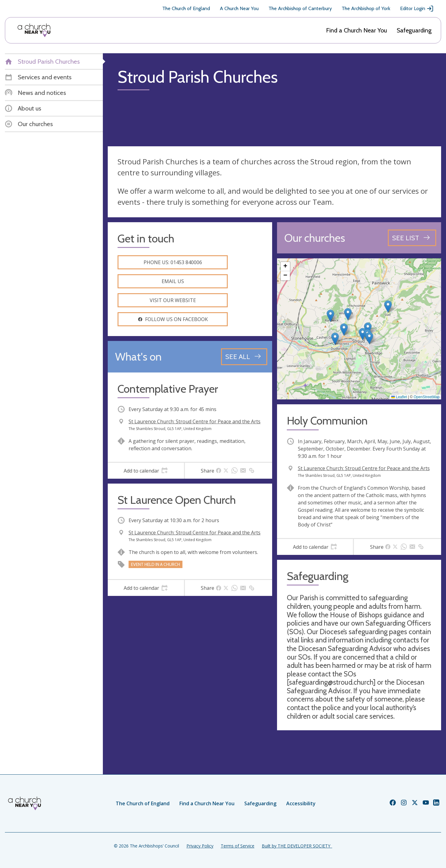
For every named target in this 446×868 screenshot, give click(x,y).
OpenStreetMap (427, 397)
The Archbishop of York (366, 8)
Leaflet (399, 397)
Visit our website (173, 300)
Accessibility (301, 803)
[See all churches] (412, 238)
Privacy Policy (200, 846)
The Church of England (186, 8)
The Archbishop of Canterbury (300, 8)
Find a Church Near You (356, 30)
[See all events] (244, 357)
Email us (173, 281)
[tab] (146, 471)
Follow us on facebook (173, 319)
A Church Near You (239, 8)
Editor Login (417, 9)
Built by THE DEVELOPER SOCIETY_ (297, 846)
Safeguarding (414, 30)
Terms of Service (238, 846)
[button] (335, 339)
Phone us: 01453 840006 (173, 262)
